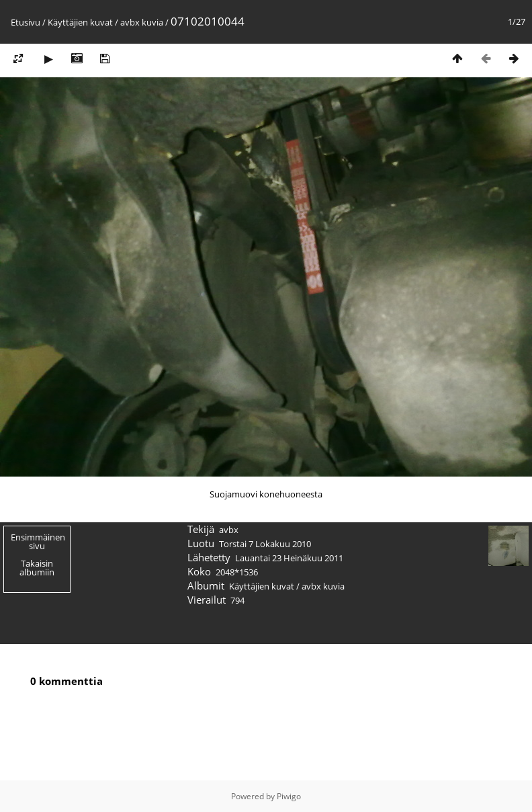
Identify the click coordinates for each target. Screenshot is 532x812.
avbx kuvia (142, 22)
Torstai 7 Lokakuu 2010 (265, 544)
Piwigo (289, 796)
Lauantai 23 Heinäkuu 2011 (289, 558)
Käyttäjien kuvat (80, 22)
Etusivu (26, 22)
